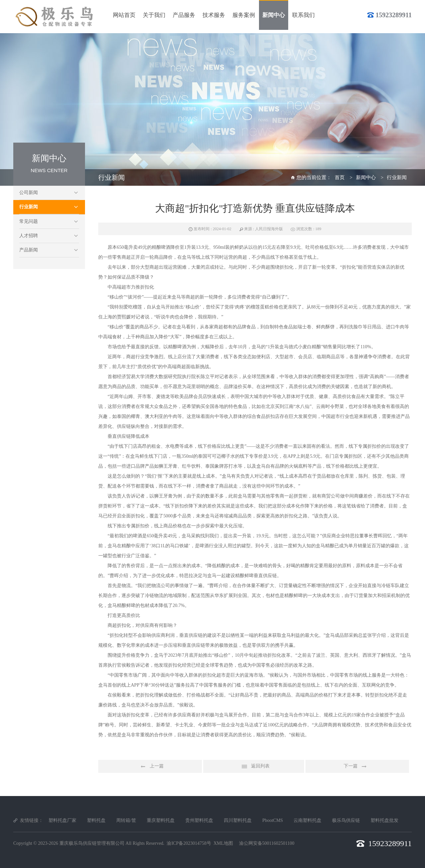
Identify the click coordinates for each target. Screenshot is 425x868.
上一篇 (150, 767)
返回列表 (254, 767)
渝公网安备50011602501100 (267, 843)
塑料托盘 (96, 820)
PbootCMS (273, 820)
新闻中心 (366, 177)
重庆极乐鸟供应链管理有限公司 (92, 843)
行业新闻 (29, 207)
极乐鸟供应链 (346, 820)
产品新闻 (29, 250)
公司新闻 (29, 193)
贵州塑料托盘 (199, 820)
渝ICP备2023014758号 (189, 843)
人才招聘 (29, 236)
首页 (340, 177)
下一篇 (357, 767)
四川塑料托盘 (238, 820)
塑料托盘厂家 (62, 820)
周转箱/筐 (126, 820)
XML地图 (223, 843)
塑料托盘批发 (384, 820)
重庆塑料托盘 (161, 820)
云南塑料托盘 (307, 820)
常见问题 (29, 221)
